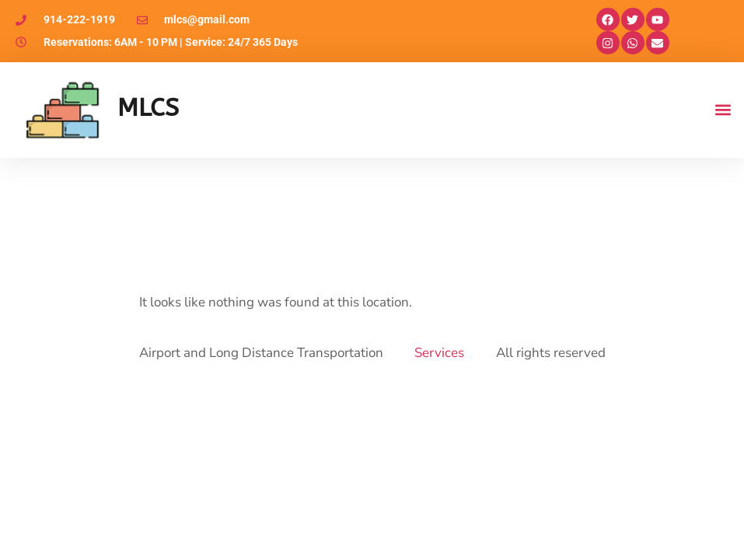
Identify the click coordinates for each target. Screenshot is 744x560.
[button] (723, 110)
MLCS (148, 108)
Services (439, 353)
